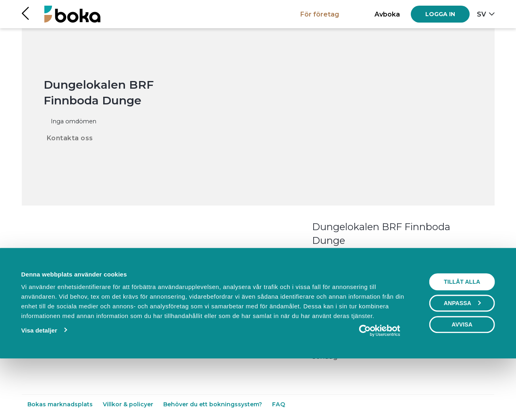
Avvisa (462, 379)
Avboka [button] (387, 14)
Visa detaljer (39, 385)
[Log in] (440, 14)
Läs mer (325, 257)
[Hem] (72, 14)
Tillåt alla (462, 336)
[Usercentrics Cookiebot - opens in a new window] (380, 385)
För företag (320, 14)
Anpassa (462, 358)
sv (482, 14)
